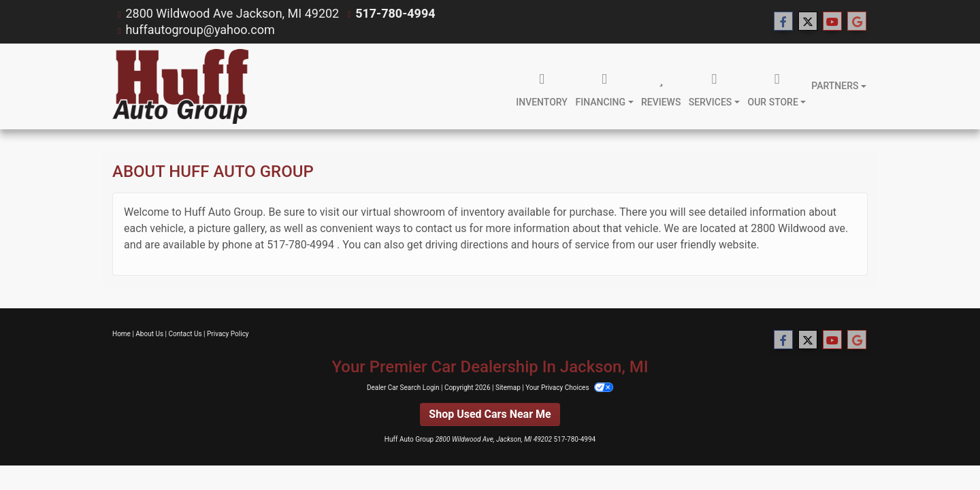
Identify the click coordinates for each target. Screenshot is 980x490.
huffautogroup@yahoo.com (200, 30)
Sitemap (508, 388)
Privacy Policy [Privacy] (228, 334)
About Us (149, 334)
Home (121, 334)
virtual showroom (403, 212)
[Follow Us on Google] (857, 22)
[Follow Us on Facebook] (783, 22)
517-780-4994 (395, 13)
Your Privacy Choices (569, 388)
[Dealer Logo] (180, 86)
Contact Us (185, 334)
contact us (441, 228)
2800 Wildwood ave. (799, 228)
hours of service (570, 245)
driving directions (467, 245)
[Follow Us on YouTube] (832, 22)
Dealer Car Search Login (403, 388)
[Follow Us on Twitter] (808, 22)
